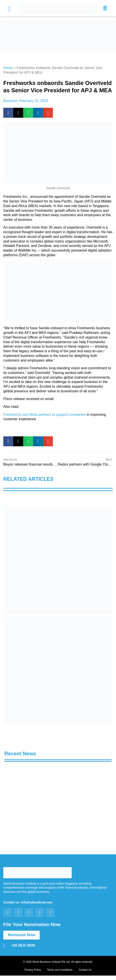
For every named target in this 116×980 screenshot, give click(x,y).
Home (8, 68)
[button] (9, 9)
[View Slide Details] (58, 560)
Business (10, 101)
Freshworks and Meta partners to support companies (45, 415)
